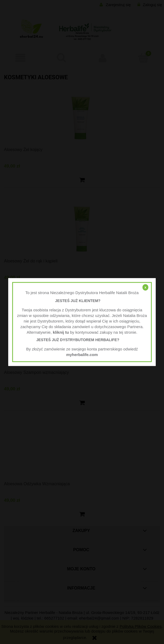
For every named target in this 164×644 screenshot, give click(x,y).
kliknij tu (61, 332)
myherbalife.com (82, 354)
